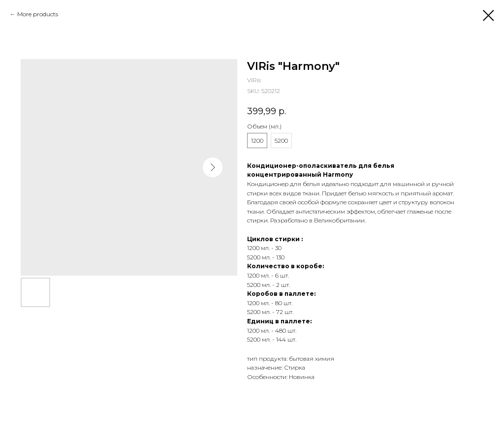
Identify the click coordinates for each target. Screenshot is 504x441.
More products (38, 14)
